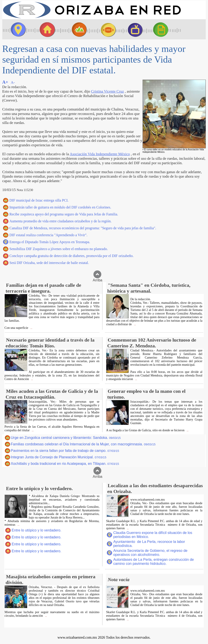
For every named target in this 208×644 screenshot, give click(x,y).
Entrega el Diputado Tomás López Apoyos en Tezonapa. (50, 242)
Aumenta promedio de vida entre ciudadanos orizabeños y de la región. (60, 221)
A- (13, 82)
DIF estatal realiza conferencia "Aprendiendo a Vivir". (48, 235)
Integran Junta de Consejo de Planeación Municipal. (58, 457)
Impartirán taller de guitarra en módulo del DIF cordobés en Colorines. (60, 207)
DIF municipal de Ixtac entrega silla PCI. (39, 200)
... (31, 328)
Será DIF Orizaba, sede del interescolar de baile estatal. (49, 263)
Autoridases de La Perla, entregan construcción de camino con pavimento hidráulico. (153, 562)
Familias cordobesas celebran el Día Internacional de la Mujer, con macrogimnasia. (83, 444)
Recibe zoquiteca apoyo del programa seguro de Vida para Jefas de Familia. (64, 214)
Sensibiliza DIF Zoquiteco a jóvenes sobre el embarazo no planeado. (59, 249)
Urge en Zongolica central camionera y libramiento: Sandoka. (66, 438)
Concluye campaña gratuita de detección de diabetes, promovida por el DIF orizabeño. (71, 256)
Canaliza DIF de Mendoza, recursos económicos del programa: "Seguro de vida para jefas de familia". (83, 228)
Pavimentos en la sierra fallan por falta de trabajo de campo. (65, 451)
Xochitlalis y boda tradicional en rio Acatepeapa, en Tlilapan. (65, 464)
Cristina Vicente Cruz (107, 91)
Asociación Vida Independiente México (100, 154)
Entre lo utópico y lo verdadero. (36, 530)
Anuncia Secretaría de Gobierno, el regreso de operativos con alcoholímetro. (150, 553)
